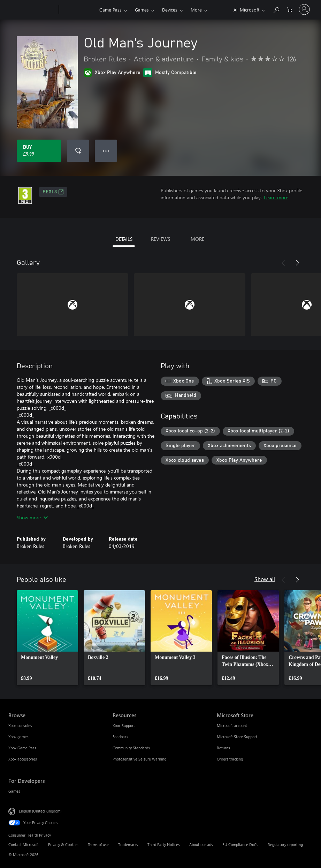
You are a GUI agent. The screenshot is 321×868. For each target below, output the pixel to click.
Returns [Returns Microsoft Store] (223, 748)
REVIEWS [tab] (160, 239)
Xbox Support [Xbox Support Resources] (124, 725)
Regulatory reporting (285, 844)
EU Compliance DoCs (240, 844)
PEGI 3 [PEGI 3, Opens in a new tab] (53, 192)
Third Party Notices (164, 844)
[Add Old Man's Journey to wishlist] (78, 151)
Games (142, 10)
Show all (265, 579)
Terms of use (98, 844)
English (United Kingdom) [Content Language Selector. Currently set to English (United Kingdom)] (40, 811)
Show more (32, 517)
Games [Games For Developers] (14, 791)
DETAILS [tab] (124, 239)
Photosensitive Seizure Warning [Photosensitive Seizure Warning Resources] (139, 759)
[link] (47, 638)
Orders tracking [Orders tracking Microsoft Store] (230, 759)
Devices (170, 10)
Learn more (276, 197)
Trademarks (128, 844)
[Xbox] (78, 10)
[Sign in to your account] (304, 9)
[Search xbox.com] (276, 9)
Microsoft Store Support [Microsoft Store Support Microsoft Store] (237, 737)
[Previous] (283, 263)
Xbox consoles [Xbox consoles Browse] (20, 725)
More (196, 10)
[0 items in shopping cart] (290, 9)
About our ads (201, 844)
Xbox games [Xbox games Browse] (18, 737)
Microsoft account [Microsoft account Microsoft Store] (232, 725)
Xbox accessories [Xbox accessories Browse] (23, 759)
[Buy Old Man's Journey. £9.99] (39, 151)
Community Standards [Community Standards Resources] (131, 748)
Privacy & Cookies (63, 844)
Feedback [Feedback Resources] (120, 737)
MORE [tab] (197, 239)
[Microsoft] (32, 10)
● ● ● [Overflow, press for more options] (106, 151)
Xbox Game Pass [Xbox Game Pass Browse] (22, 748)
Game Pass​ (110, 10)
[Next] (297, 263)
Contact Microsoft (24, 844)
